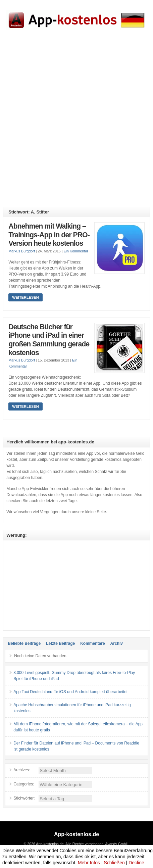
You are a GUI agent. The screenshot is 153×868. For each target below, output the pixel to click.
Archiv (117, 643)
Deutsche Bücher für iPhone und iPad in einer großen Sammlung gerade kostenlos (49, 340)
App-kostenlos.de (76, 834)
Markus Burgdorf (22, 251)
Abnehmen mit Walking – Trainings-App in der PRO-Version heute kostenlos (49, 235)
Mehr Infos (89, 863)
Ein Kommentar (76, 251)
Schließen (114, 863)
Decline (136, 863)
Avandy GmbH (117, 844)
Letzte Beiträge (60, 643)
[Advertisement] (76, 124)
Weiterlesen (25, 297)
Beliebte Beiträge (24, 643)
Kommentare (92, 643)
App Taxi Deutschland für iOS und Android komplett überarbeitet (70, 692)
